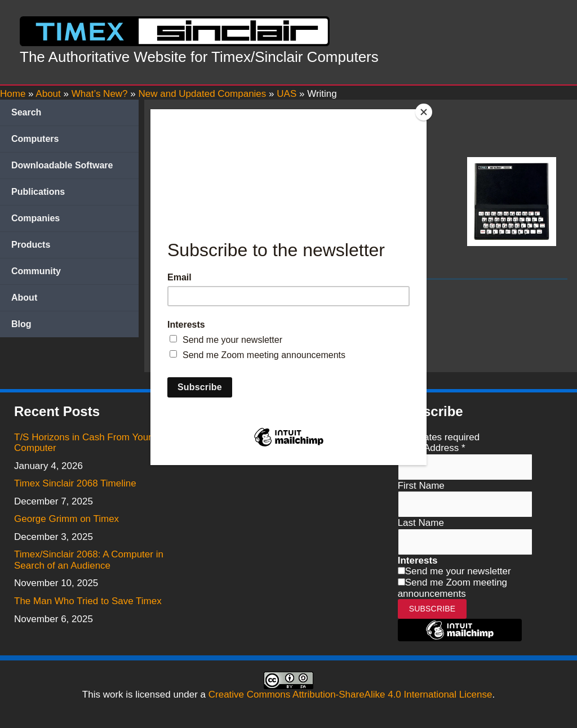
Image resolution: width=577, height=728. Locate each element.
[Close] (424, 112)
